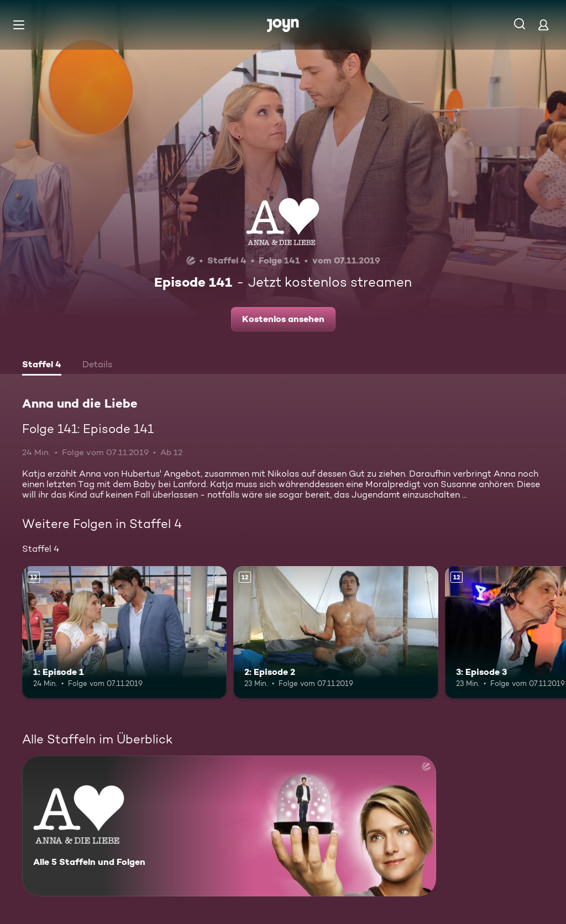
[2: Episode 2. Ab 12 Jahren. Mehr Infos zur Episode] (336, 633)
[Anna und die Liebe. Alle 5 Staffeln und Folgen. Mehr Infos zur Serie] (229, 826)
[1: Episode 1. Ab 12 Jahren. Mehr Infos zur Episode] (124, 633)
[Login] (543, 25)
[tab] (42, 366)
